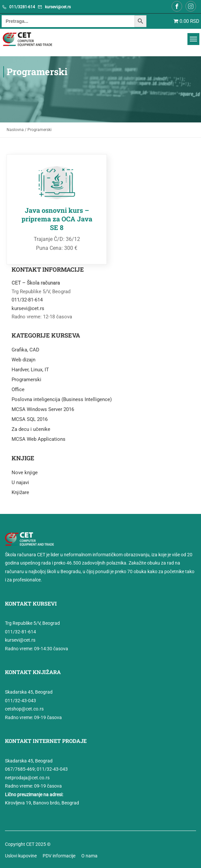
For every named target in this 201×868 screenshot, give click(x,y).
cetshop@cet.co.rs (24, 708)
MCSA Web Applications (39, 438)
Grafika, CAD (25, 349)
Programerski (26, 379)
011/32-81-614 (27, 299)
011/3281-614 (22, 7)
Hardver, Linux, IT (30, 369)
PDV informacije (59, 855)
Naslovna (15, 130)
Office (18, 388)
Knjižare (20, 491)
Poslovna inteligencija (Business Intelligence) (62, 398)
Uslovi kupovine (21, 855)
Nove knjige (25, 472)
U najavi (20, 481)
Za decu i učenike (31, 428)
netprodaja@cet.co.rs (27, 777)
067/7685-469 (20, 768)
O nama (89, 855)
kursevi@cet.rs (58, 7)
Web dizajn (23, 359)
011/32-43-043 (20, 700)
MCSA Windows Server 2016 (43, 408)
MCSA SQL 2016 (30, 418)
